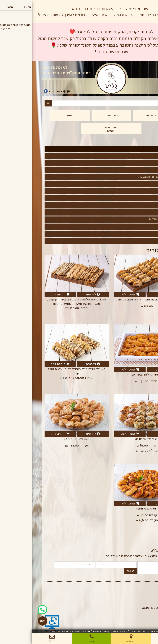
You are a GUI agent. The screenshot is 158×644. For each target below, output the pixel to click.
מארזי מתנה (79, 115)
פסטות (141, 212)
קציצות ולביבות (136, 191)
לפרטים (130, 294)
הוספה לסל (97, 294)
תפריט (150, 4)
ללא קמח (140, 205)
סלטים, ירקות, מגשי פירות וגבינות (125, 177)
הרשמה (98, 571)
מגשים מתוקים (136, 226)
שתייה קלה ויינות (135, 233)
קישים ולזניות (137, 170)
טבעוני (140, 198)
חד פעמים (139, 240)
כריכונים (139, 156)
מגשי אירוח (120, 115)
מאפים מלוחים (136, 184)
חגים (38, 115)
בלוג (144, 591)
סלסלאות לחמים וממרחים (131, 219)
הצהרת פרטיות (138, 594)
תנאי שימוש (140, 598)
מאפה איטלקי (137, 163)
